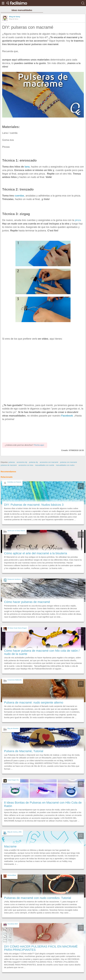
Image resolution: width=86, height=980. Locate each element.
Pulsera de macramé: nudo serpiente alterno (34, 703)
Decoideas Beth (13, 924)
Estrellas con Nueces (14, 482)
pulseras (12, 462)
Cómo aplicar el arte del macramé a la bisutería (36, 553)
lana (27, 167)
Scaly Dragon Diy (13, 780)
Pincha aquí (39, 445)
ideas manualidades (22, 10)
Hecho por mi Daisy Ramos (16, 531)
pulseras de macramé (9, 465)
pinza (78, 220)
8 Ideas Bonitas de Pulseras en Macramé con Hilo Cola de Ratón (43, 804)
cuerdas (19, 196)
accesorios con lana (26, 465)
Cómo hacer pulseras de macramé (27, 602)
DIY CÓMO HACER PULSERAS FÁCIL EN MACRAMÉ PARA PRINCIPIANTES (41, 948)
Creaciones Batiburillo (15, 680)
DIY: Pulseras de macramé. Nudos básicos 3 (34, 505)
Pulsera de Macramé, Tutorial (24, 751)
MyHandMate (12, 875)
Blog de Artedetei (13, 728)
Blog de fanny (15, 17)
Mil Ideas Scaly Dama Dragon (17, 628)
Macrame (10, 846)
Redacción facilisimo (14, 579)
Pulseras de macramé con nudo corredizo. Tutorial (38, 898)
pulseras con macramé (68, 462)
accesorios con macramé (49, 462)
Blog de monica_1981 (15, 832)
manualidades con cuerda (45, 465)
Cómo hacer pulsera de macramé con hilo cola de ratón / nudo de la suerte (42, 652)
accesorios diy (22, 462)
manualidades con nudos (65, 465)
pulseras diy (33, 462)
